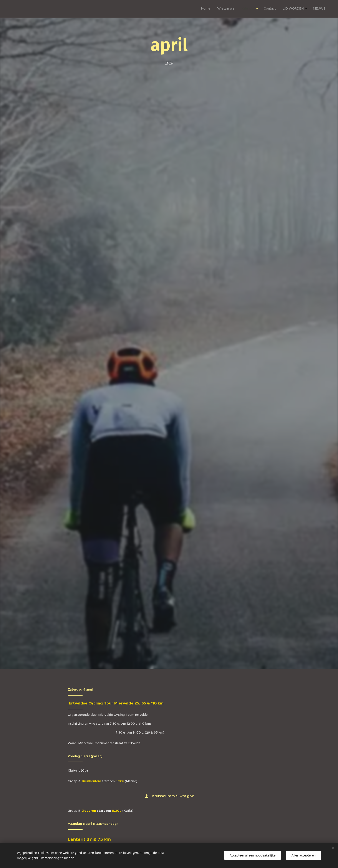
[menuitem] (287, 9)
